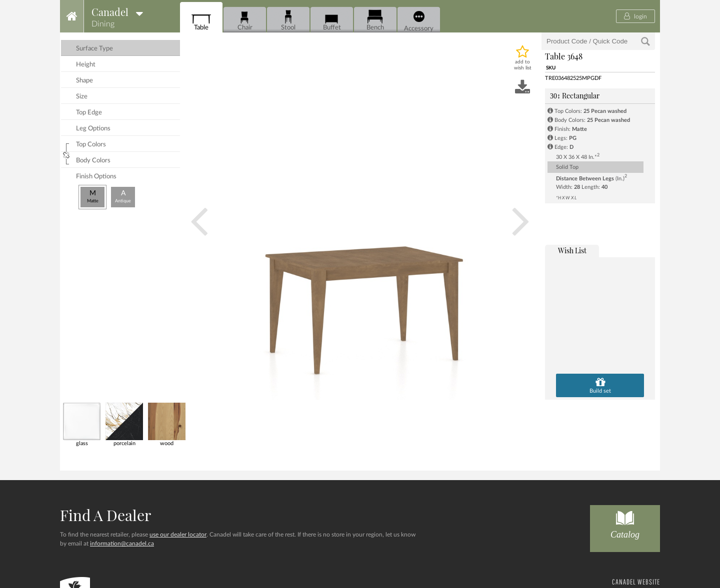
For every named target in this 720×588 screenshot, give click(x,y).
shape (84, 81)
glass (82, 424)
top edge (89, 113)
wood (167, 424)
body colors (93, 161)
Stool (288, 20)
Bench (375, 20)
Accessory (419, 21)
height (86, 65)
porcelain (124, 424)
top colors (91, 145)
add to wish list (523, 65)
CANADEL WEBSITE (636, 582)
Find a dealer (105, 515)
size (82, 97)
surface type (94, 49)
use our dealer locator (178, 535)
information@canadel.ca (122, 544)
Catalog (625, 522)
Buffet (332, 20)
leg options (93, 129)
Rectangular (575, 96)
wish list (572, 251)
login (635, 16)
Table (201, 20)
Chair (245, 20)
